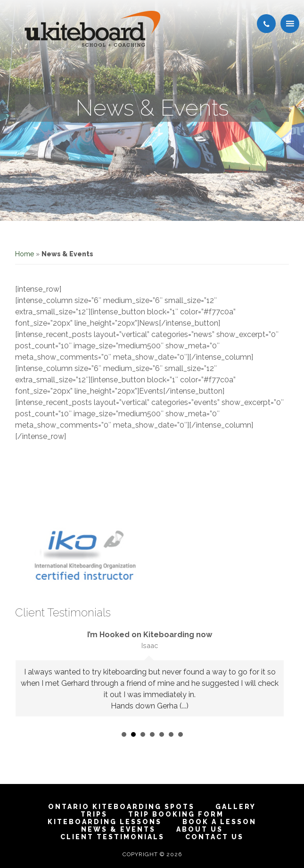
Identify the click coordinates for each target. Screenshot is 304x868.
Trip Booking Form (176, 814)
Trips (94, 814)
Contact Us (214, 837)
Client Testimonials (112, 837)
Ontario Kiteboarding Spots (121, 807)
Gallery (236, 807)
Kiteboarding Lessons (105, 822)
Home (25, 254)
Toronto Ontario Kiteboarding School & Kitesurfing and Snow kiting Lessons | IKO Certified (92, 29)
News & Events (118, 829)
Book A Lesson (219, 822)
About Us (200, 829)
